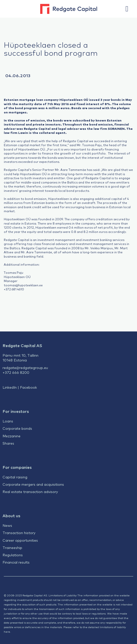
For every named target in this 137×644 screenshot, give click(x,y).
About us (11, 515)
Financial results (16, 562)
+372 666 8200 (16, 372)
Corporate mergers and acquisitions (33, 484)
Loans (8, 421)
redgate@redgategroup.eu (25, 367)
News (7, 525)
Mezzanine (12, 436)
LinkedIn (10, 387)
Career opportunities (20, 540)
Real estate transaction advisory (30, 492)
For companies (17, 467)
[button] (129, 9)
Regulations (13, 555)
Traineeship (12, 547)
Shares (8, 443)
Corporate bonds (17, 428)
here (7, 632)
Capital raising (15, 477)
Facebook (28, 387)
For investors (16, 411)
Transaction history (19, 533)
